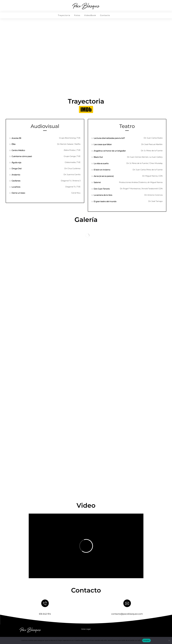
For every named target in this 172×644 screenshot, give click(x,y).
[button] (86, 109)
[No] (169, 640)
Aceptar (147, 640)
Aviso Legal (86, 629)
